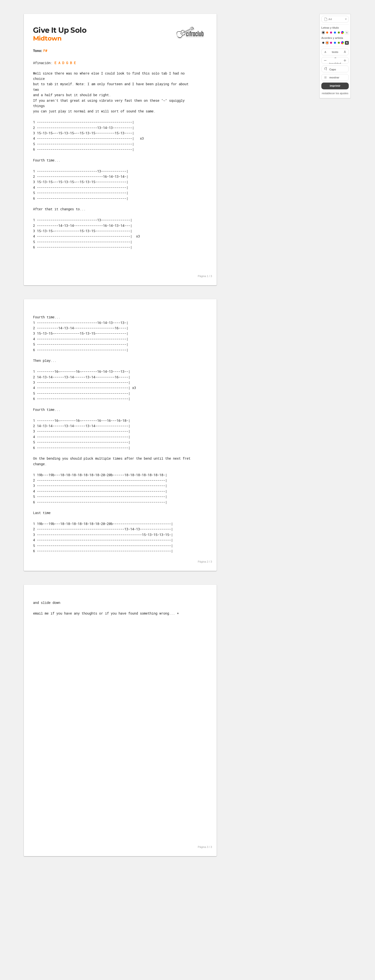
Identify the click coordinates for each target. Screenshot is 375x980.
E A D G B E (65, 63)
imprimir (335, 86)
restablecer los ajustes (335, 93)
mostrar (334, 77)
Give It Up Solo (60, 30)
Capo (333, 69)
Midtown (47, 38)
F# (45, 51)
